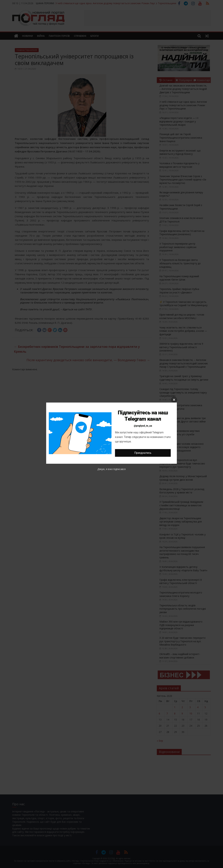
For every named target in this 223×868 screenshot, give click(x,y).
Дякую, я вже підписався (111, 469)
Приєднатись (143, 453)
